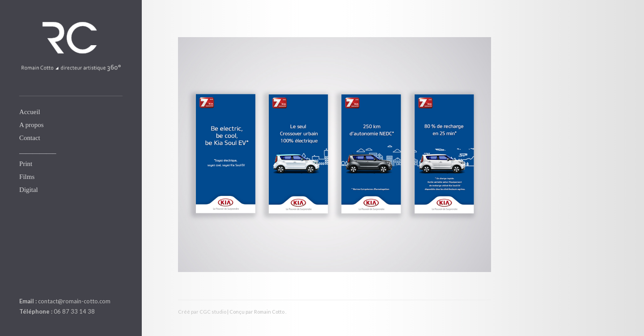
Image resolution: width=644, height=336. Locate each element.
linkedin (25, 280)
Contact (30, 138)
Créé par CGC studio (202, 312)
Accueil (30, 112)
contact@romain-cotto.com (74, 301)
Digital (29, 190)
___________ (38, 151)
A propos (32, 125)
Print (26, 164)
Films (27, 177)
